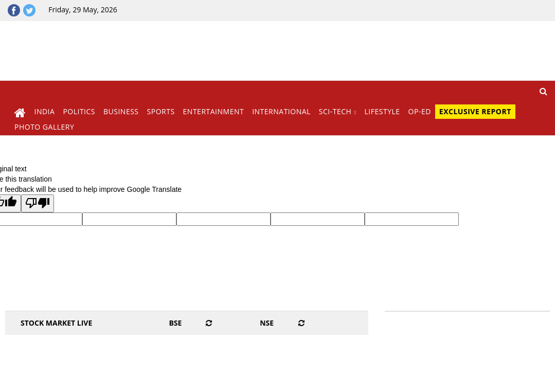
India (45, 111)
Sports (161, 111)
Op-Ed (420, 111)
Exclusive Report (475, 111)
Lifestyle (382, 111)
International (281, 111)
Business (121, 111)
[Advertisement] (347, 49)
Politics (79, 111)
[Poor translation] (38, 203)
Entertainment (214, 111)
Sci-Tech (335, 111)
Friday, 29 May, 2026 (83, 10)
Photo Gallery (44, 127)
